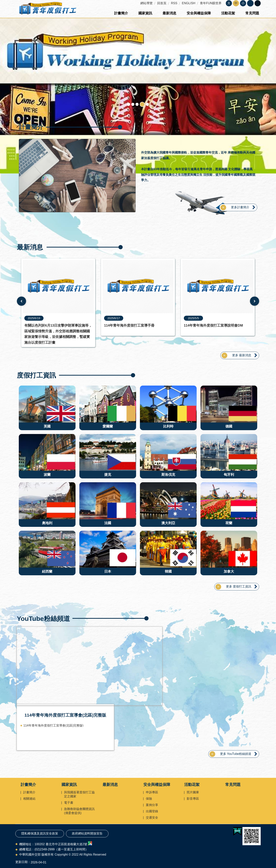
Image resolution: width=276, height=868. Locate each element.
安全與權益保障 (199, 13)
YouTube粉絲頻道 (43, 619)
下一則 (255, 301)
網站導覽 (146, 3)
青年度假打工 (47, 9)
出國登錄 (152, 811)
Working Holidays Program (142, 104)
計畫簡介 (121, 13)
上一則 (21, 301)
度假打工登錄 (147, 104)
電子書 (69, 803)
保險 (149, 799)
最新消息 (169, 13)
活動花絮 (228, 13)
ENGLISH (189, 3)
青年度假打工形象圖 (129, 104)
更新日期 (21, 862)
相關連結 (29, 799)
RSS (174, 3)
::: (1, 2)
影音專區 (193, 799)
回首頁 (162, 3)
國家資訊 (145, 13)
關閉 (250, 3)
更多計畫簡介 (240, 207)
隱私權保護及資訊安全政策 (40, 833)
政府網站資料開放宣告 (87, 833)
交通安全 (152, 818)
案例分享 (152, 805)
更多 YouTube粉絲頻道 (236, 754)
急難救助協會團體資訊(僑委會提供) (79, 811)
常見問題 (252, 13)
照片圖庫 (193, 792)
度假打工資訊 (36, 375)
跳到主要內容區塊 (2, 2)
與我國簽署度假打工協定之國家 (79, 794)
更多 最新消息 (242, 355)
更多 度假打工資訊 (239, 586)
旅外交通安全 (137, 104)
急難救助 (133, 104)
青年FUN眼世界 (211, 3)
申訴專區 (152, 792)
